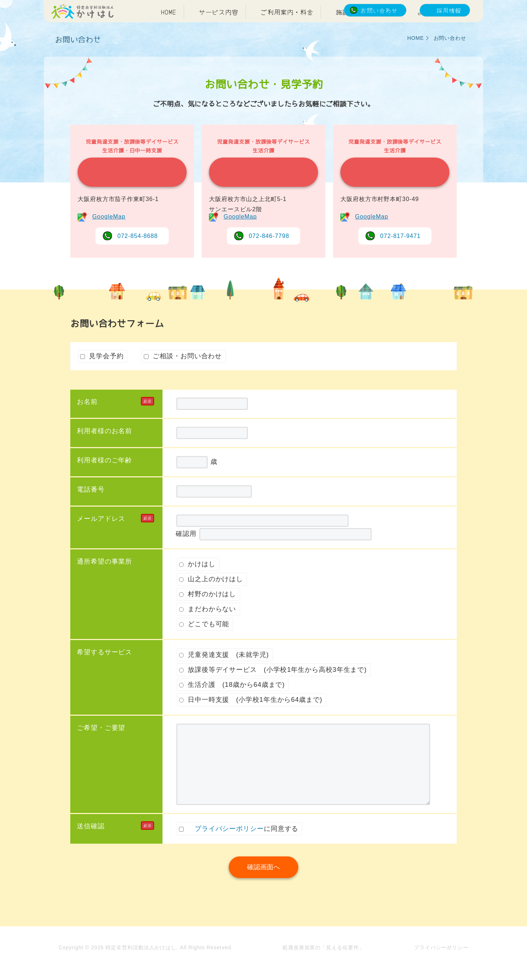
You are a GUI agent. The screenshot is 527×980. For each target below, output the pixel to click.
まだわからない (208, 626)
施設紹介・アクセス (365, 29)
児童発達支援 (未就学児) (224, 671)
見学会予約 (102, 373)
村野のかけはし (391, 189)
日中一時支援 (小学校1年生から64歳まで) (251, 716)
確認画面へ (263, 884)
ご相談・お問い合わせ (183, 373)
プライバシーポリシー (229, 845)
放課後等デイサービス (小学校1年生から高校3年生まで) (273, 686)
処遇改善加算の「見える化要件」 (324, 961)
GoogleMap (109, 233)
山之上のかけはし (260, 189)
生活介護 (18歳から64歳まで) (232, 701)
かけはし (128, 189)
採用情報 (449, 10)
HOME (169, 29)
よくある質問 (437, 29)
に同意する (239, 845)
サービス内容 (218, 29)
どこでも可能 (204, 641)
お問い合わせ (379, 10)
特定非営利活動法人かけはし (141, 961)
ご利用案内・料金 (287, 29)
